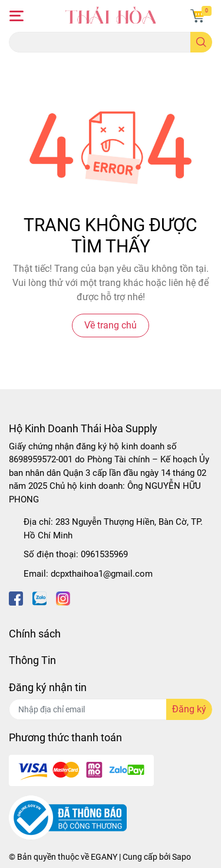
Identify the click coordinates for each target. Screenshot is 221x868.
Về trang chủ (111, 325)
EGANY (104, 857)
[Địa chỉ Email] (111, 709)
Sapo (182, 857)
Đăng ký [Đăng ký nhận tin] (189, 709)
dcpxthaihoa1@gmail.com (102, 574)
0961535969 (104, 554)
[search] (201, 42)
